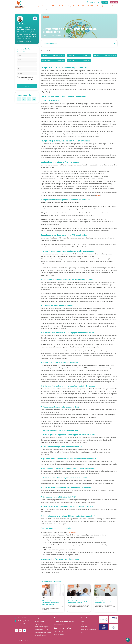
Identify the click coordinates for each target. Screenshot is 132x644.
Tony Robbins (72, 533)
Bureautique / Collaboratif (50, 6)
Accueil (16, 9)
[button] (19, 99)
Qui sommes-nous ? (107, 6)
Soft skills (21, 9)
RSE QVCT (90, 6)
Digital (83, 6)
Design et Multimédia (74, 6)
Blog (116, 6)
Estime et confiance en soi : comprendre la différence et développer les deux (50, 603)
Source (98, 195)
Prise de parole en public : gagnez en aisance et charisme (79, 602)
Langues (38, 6)
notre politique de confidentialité (23, 82)
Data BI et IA (63, 6)
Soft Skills (97, 6)
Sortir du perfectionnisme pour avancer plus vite (104, 602)
